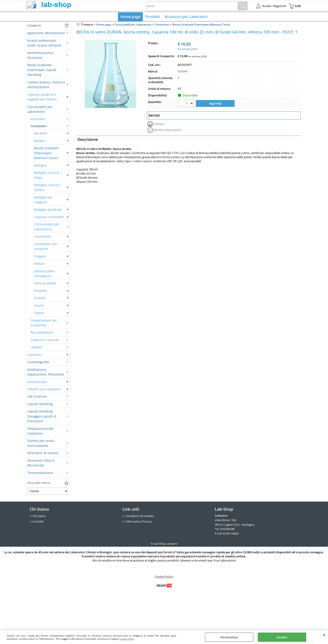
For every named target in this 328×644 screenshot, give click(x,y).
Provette (40, 292)
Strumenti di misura (43, 454)
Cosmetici (35, 356)
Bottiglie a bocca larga (47, 176)
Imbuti (39, 265)
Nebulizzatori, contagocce (45, 274)
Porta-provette (45, 284)
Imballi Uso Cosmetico (44, 390)
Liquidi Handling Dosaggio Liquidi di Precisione (42, 417)
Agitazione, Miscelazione (46, 34)
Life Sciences (37, 398)
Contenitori (39, 127)
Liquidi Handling (40, 405)
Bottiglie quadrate (48, 210)
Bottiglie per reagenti (44, 201)
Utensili (37, 348)
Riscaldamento (42, 334)
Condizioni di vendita (140, 517)
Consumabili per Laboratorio (40, 110)
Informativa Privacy (138, 522)
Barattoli (41, 134)
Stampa (159, 124)
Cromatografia (38, 363)
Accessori (38, 120)
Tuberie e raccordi (45, 341)
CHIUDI (324, 635)
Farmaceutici (37, 383)
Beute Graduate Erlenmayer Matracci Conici (46, 154)
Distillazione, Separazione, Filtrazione (46, 373)
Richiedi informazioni (168, 131)
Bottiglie (40, 166)
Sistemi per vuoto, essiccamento (41, 444)
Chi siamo (39, 517)
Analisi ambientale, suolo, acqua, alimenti (44, 44)
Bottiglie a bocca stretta (47, 188)
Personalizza (229, 637)
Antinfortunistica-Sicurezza (41, 56)
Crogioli (40, 257)
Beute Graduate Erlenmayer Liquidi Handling (42, 71)
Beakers (40, 142)
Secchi (39, 306)
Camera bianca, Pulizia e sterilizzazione (46, 85)
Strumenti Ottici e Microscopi (41, 464)
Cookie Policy (127, 639)
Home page (131, 17)
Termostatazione (40, 474)
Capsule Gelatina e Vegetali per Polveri (42, 98)
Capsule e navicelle (49, 218)
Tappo (39, 314)
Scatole (40, 299)
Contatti (38, 522)
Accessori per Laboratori (186, 17)
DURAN (183, 72)
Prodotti (152, 17)
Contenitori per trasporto (46, 247)
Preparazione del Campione (44, 324)
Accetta (282, 637)
